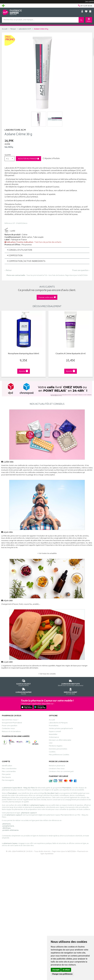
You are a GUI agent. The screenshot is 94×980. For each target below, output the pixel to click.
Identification (7, 766)
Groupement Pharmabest (12, 723)
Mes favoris (6, 778)
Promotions (54, 726)
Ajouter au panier (29, 159)
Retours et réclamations (11, 732)
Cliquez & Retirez (23, 682)
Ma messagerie (8, 781)
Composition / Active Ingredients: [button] (26, 261)
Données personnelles (58, 749)
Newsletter (53, 735)
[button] (10, 159)
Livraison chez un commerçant (61, 772)
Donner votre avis (47, 298)
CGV (51, 743)
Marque (13, 29)
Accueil (5, 29)
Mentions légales (56, 746)
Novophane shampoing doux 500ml (22, 354)
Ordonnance (54, 738)
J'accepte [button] (56, 970)
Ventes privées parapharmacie (61, 729)
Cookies (52, 752)
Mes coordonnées (9, 769)
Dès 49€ (70, 682)
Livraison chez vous (57, 769)
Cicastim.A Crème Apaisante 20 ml (68, 354)
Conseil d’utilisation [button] (19, 250)
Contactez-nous (8, 729)
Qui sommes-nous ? (10, 720)
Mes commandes (9, 772)
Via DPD (23, 691)
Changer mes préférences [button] (62, 974)
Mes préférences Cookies (59, 755)
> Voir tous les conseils (47, 674)
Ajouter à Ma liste (51, 159)
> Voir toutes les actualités (47, 554)
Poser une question (10, 726)
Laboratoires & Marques (58, 723)
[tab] (47, 250)
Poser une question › (81, 271)
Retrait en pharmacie (57, 766)
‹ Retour (8, 271)
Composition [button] (15, 256)
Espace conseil (55, 732)
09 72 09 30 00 (70, 691)
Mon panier (6, 775)
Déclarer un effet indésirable (60, 741)
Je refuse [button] (66, 970)
